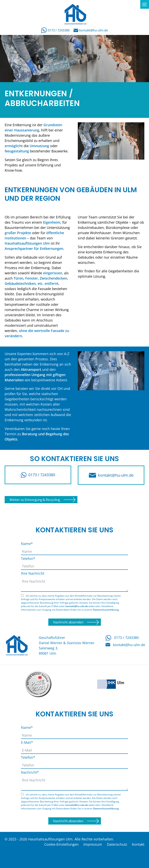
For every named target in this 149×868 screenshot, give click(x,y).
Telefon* (28, 559)
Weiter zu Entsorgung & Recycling (35, 500)
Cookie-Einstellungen (61, 844)
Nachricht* (30, 772)
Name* (27, 544)
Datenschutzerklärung (106, 610)
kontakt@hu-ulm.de (91, 30)
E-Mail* (27, 742)
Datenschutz (117, 844)
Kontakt (138, 844)
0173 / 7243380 (55, 30)
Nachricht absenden (68, 622)
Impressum (93, 844)
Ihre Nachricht (33, 573)
